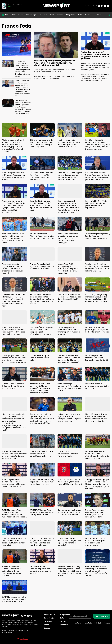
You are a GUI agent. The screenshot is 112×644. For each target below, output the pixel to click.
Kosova (60, 15)
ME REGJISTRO (102, 616)
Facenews (43, 15)
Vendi (52, 15)
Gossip (88, 15)
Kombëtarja (31, 15)
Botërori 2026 (17, 15)
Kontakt (77, 623)
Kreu (7, 15)
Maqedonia (71, 15)
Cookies (107, 623)
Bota (80, 15)
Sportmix (97, 15)
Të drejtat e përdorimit (92, 623)
